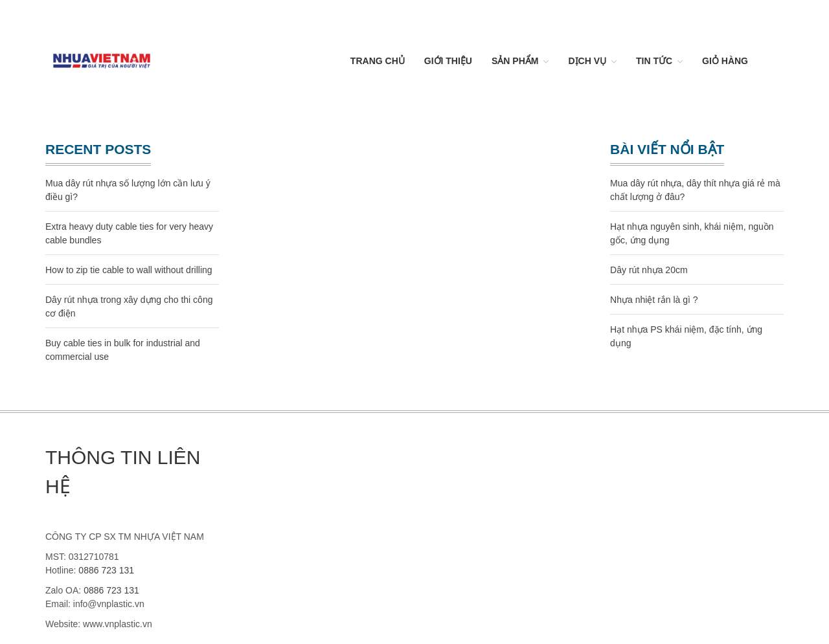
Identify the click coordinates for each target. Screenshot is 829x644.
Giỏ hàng (725, 61)
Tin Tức (654, 61)
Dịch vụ (587, 61)
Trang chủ (378, 61)
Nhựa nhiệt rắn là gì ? (654, 300)
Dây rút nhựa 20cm (649, 270)
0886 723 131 (106, 570)
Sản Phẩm (515, 61)
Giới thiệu (448, 61)
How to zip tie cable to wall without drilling (129, 270)
